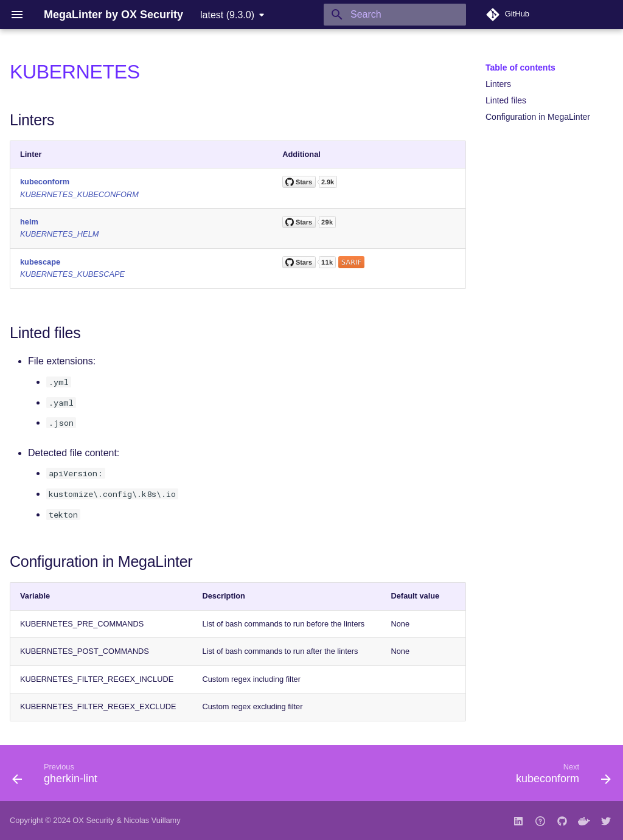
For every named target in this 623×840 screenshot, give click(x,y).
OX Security (93, 820)
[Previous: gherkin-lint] (58, 777)
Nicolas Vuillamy (152, 820)
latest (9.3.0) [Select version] (227, 15)
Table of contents (520, 68)
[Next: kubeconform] (560, 777)
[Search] (395, 15)
